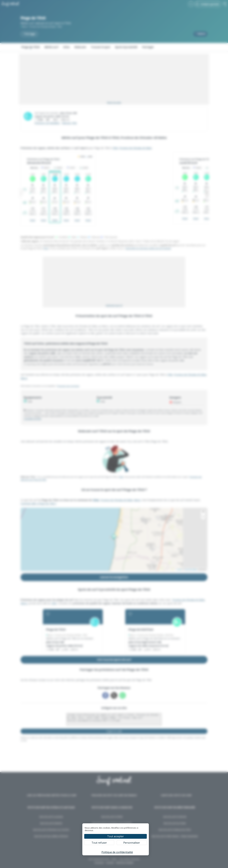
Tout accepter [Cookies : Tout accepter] (116, 836)
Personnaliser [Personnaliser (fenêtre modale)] (132, 843)
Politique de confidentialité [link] (117, 852)
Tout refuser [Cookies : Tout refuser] (99, 843)
